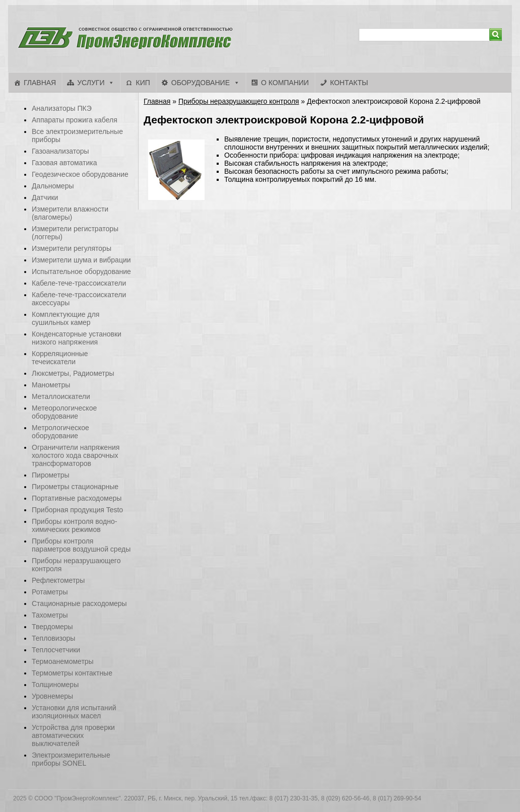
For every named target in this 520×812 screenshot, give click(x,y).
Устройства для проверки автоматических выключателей (73, 735)
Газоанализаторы (60, 151)
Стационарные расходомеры (79, 603)
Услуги (91, 83)
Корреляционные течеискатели (60, 358)
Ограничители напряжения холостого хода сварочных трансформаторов (76, 455)
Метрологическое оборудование (60, 432)
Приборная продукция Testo (77, 510)
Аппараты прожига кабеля (75, 120)
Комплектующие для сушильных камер (66, 318)
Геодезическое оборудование (80, 174)
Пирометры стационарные (75, 487)
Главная (40, 83)
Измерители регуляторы (72, 248)
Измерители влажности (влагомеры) (70, 213)
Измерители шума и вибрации (81, 260)
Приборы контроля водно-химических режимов (74, 525)
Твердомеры (52, 627)
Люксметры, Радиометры (73, 373)
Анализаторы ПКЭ (62, 108)
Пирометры (51, 475)
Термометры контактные (72, 673)
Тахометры (50, 615)
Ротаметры (50, 592)
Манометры (51, 385)
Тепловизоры (53, 638)
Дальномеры (53, 186)
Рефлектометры (58, 580)
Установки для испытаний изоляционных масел (74, 712)
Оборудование (201, 83)
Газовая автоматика (64, 163)
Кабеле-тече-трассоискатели (79, 283)
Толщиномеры (55, 685)
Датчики (45, 197)
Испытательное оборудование (81, 272)
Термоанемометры (63, 661)
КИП (143, 83)
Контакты (349, 83)
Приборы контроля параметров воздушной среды (81, 545)
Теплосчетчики (56, 650)
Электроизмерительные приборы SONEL (71, 759)
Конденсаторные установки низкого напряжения (77, 338)
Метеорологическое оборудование (64, 412)
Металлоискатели (61, 396)
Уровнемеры (52, 696)
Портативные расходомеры (77, 498)
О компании (285, 83)
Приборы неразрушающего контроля (239, 101)
